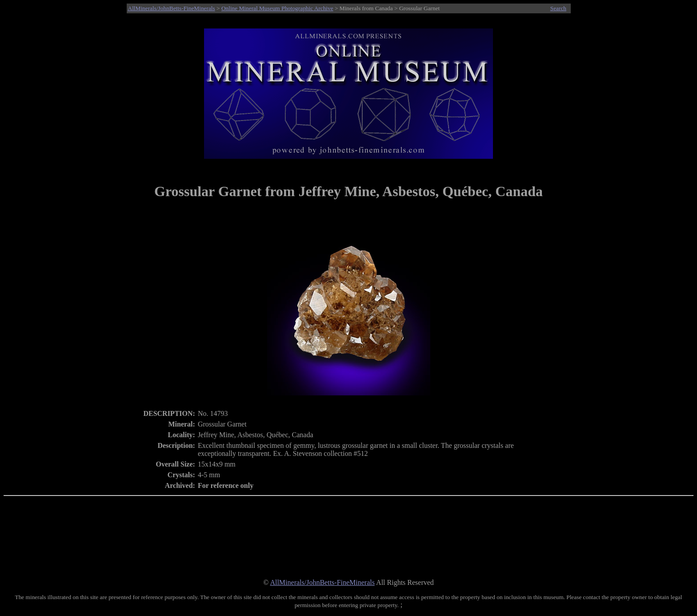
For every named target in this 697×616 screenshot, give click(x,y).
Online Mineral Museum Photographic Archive (277, 8)
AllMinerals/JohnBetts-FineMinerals (172, 8)
